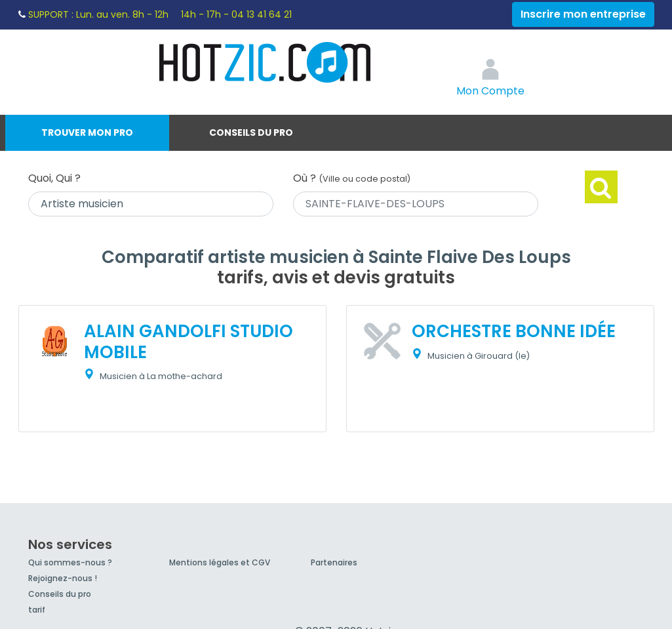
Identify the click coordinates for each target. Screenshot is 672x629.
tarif (37, 610)
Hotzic (266, 62)
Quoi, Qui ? (54, 178)
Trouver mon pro (87, 132)
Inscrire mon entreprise (583, 14)
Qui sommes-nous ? (70, 562)
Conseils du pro (251, 132)
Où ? (352, 178)
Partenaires (334, 562)
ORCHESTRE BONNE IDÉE (514, 331)
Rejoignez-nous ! (63, 578)
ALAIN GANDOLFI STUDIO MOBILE (188, 341)
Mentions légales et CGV (220, 562)
